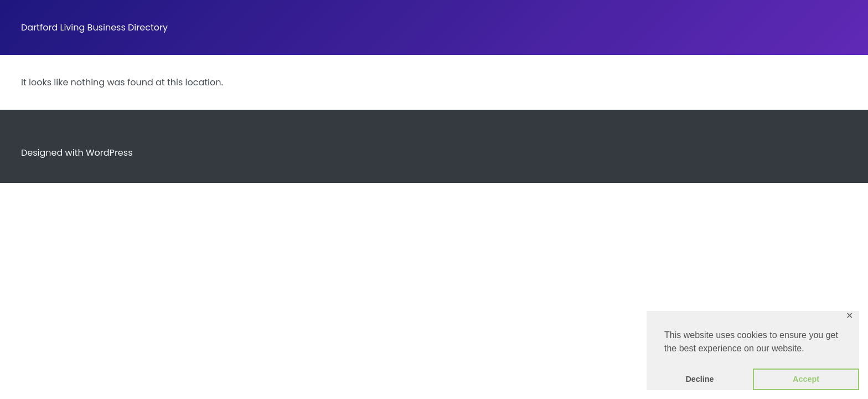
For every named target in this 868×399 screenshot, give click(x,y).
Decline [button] (699, 379)
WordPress (109, 153)
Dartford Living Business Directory (94, 27)
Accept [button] (806, 379)
